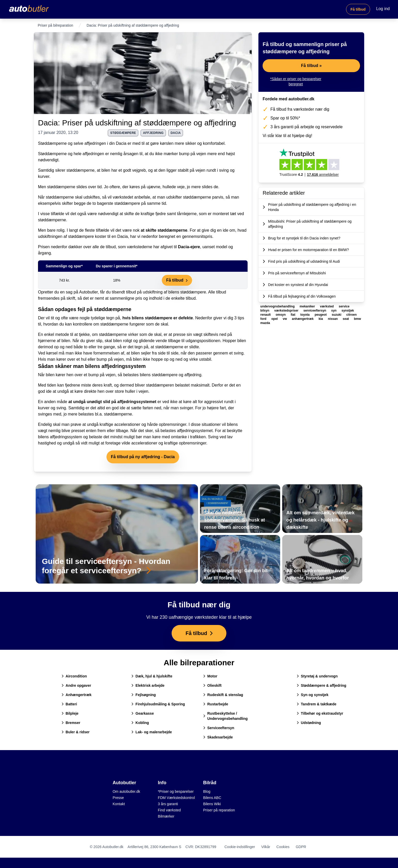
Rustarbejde (216, 704)
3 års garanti (168, 804)
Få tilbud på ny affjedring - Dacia (143, 457)
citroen (351, 315)
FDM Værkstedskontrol (176, 798)
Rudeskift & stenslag (223, 695)
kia (321, 319)
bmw (357, 319)
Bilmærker (166, 816)
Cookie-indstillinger (240, 847)
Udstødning (309, 723)
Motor (210, 676)
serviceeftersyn (315, 311)
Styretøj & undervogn (317, 676)
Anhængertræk (76, 695)
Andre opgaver (76, 685)
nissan (333, 319)
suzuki (337, 315)
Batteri (69, 704)
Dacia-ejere (189, 247)
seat (346, 319)
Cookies (283, 847)
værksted (327, 306)
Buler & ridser (76, 732)
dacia (176, 133)
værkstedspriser (287, 311)
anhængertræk (303, 319)
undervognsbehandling (278, 306)
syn (334, 311)
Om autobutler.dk (127, 791)
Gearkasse (143, 713)
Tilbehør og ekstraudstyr (320, 713)
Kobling (140, 723)
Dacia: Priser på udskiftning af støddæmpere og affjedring (137, 123)
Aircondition (74, 676)
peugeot (321, 315)
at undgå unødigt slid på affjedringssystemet (112, 402)
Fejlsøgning (144, 695)
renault (266, 315)
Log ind (383, 9)
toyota (305, 315)
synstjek (348, 311)
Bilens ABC (212, 798)
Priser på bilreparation (55, 25)
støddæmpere (123, 133)
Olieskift (212, 685)
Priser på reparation (219, 810)
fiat (293, 315)
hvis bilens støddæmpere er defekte (158, 318)
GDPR (301, 847)
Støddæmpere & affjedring (322, 685)
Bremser (71, 723)
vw (285, 319)
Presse (118, 798)
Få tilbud (358, 9)
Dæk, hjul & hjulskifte (152, 676)
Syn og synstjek (313, 695)
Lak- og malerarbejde (152, 732)
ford (264, 319)
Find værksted (169, 810)
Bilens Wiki (212, 804)
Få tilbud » (311, 66)
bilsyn (265, 311)
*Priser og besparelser (176, 791)
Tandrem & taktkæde (316, 704)
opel (275, 319)
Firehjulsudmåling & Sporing (158, 704)
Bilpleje (70, 713)
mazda (265, 323)
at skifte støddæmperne (164, 230)
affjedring (153, 133)
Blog (207, 791)
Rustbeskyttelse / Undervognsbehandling (225, 716)
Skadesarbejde (218, 737)
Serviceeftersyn (219, 728)
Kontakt (119, 804)
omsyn (281, 315)
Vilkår (266, 847)
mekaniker (308, 306)
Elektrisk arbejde (148, 685)
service (344, 306)
